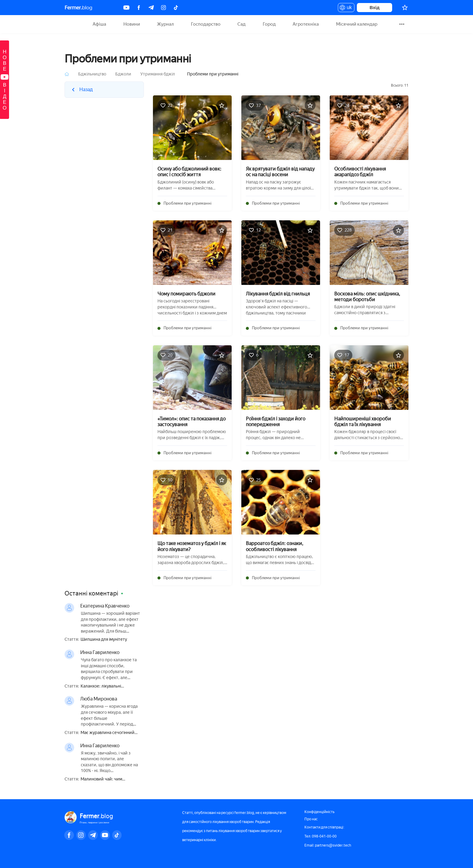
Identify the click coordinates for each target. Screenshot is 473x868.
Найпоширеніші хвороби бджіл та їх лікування (363, 422)
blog (78, 8)
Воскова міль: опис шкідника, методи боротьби (367, 297)
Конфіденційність (319, 812)
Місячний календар (357, 24)
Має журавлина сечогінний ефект (108, 733)
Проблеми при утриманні (187, 203)
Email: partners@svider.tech (328, 845)
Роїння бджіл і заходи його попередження (276, 422)
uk (346, 8)
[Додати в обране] (222, 105)
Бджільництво (92, 74)
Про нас (311, 819)
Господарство (206, 24)
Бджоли (123, 74)
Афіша (99, 24)
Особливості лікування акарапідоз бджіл (360, 172)
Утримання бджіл (158, 74)
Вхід (375, 7)
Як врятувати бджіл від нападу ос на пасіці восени (280, 172)
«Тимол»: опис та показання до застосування (192, 422)
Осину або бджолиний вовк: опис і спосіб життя (189, 172)
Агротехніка (306, 24)
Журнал (165, 24)
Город (269, 24)
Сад (241, 24)
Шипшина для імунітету (104, 640)
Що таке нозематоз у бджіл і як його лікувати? (192, 546)
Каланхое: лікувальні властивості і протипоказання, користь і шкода (110, 686)
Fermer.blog (72, 24)
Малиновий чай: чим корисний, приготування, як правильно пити (108, 779)
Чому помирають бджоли (186, 294)
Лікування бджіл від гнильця (278, 294)
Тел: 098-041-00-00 (321, 836)
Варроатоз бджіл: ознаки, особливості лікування (275, 546)
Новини (132, 24)
